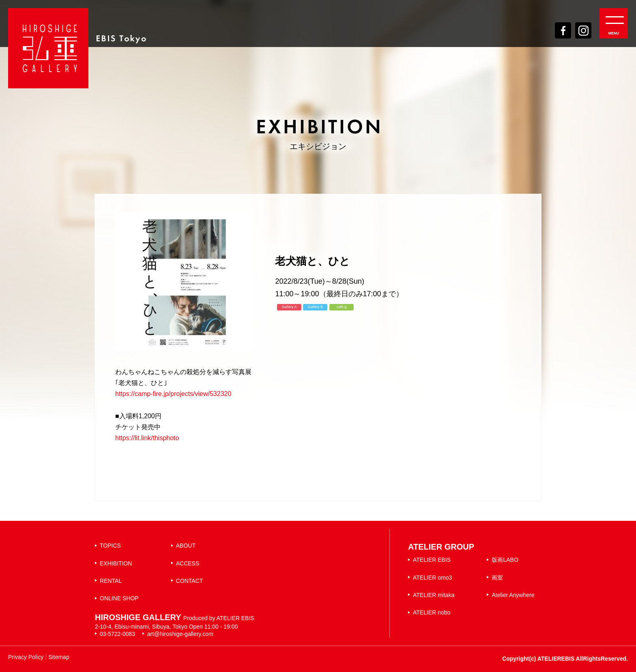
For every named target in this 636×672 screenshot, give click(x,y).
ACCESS (188, 563)
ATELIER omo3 (432, 578)
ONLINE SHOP (119, 598)
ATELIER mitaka (434, 595)
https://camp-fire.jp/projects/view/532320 (173, 394)
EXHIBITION (116, 563)
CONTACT (190, 581)
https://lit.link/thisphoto (147, 438)
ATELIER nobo (432, 612)
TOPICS (110, 546)
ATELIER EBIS (432, 560)
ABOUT (186, 546)
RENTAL (111, 581)
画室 (497, 578)
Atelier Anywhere (513, 595)
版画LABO (505, 560)
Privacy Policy (26, 657)
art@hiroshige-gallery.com (180, 634)
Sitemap (59, 657)
